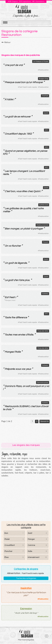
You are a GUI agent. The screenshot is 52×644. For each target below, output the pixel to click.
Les (7, 171)
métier (7, 212)
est (9, 191)
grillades (14, 209)
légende (22, 263)
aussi (18, 82)
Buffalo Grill (44, 205)
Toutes (8, 335)
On (6, 246)
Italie (30, 335)
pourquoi (36, 386)
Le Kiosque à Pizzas (41, 61)
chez (30, 191)
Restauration (44, 70)
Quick (46, 113)
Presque (9, 82)
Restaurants (12, 406)
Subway (45, 294)
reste (6, 174)
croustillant (39, 171)
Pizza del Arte (43, 331)
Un (6, 263)
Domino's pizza (43, 382)
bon (23, 82)
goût (11, 117)
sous (18, 369)
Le (6, 117)
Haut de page (47, 636)
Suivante (45, 421)
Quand (9, 151)
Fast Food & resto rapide (28, 87)
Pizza (19, 386)
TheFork (45, 96)
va (10, 246)
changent (22, 171)
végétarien (30, 151)
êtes (24, 191)
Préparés (10, 369)
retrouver (25, 117)
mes (15, 335)
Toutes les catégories (26, 578)
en (17, 280)
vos (23, 369)
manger (15, 229)
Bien (7, 229)
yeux (28, 369)
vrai (21, 65)
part (12, 65)
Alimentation (14, 573)
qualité (27, 209)
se (19, 117)
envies (22, 335)
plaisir (27, 229)
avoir (46, 406)
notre (41, 209)
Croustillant (11, 134)
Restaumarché (42, 225)
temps (13, 171)
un (31, 82)
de (17, 65)
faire (22, 280)
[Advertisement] (26, 48)
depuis (22, 134)
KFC (47, 130)
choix (8, 409)
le (4, 409)
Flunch (46, 242)
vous (19, 191)
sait (28, 386)
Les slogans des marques (26, 445)
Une (7, 65)
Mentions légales (26, 640)
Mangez (9, 352)
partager (38, 229)
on (14, 151)
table (10, 99)
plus (27, 280)
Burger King (44, 79)
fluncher (16, 246)
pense (20, 151)
